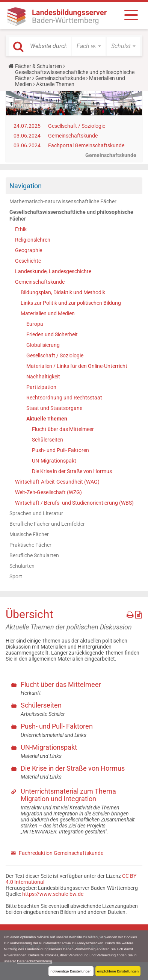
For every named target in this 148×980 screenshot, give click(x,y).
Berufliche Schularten (34, 555)
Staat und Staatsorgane (54, 408)
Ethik (21, 229)
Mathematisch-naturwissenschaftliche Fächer (63, 201)
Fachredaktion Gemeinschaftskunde (61, 853)
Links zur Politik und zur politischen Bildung (71, 303)
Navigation (26, 186)
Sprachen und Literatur (36, 513)
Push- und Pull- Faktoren (60, 450)
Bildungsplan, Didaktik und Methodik (63, 292)
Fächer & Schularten (39, 66)
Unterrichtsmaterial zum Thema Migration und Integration (68, 795)
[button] (89, 46)
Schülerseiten (48, 440)
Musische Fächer (29, 534)
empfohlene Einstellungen (118, 971)
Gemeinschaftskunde (60, 78)
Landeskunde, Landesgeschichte (53, 271)
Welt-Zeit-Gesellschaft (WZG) (48, 492)
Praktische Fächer (30, 545)
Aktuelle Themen (47, 419)
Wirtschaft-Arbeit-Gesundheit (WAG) (57, 482)
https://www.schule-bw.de (53, 894)
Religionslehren (33, 240)
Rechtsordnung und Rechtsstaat (64, 398)
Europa (35, 324)
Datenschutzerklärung (34, 961)
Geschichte (28, 261)
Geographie (29, 250)
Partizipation (41, 387)
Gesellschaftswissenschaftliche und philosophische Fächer (71, 215)
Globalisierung (43, 345)
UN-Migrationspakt (54, 461)
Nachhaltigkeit (43, 377)
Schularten (22, 566)
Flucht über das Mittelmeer (63, 429)
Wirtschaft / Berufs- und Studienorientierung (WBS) (74, 503)
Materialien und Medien (48, 313)
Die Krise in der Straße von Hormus (72, 471)
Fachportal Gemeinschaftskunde (86, 145)
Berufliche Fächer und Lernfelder (47, 524)
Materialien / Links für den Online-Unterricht (77, 366)
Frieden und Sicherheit (52, 334)
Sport (16, 576)
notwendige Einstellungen (71, 971)
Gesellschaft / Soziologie (77, 126)
